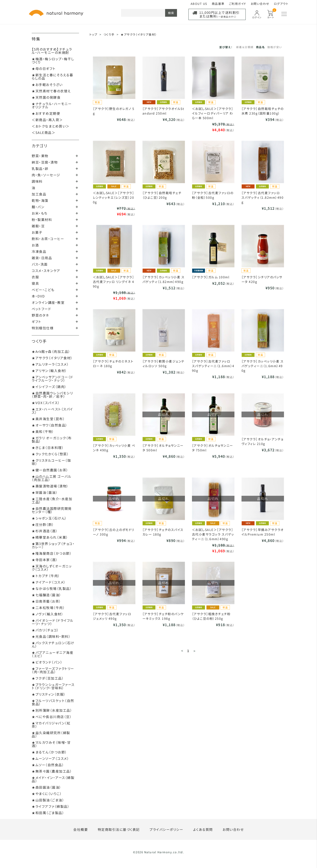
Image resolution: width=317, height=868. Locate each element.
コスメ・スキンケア (46, 271)
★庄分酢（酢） (43, 524)
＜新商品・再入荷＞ (47, 120)
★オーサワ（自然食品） (50, 425)
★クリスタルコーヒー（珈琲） (51, 462)
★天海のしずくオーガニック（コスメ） (52, 568)
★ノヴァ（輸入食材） (48, 614)
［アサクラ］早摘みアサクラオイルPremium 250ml (263, 532)
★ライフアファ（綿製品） (51, 806)
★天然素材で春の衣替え (51, 91)
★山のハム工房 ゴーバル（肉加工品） (52, 478)
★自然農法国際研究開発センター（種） (52, 510)
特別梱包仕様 (43, 328)
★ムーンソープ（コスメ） (50, 758)
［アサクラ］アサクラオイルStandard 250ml (163, 111)
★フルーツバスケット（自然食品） (53, 702)
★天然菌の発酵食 (46, 97)
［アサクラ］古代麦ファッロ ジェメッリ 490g (112, 616)
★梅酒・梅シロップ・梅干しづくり (53, 60)
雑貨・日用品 (42, 258)
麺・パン (38, 207)
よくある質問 (203, 829)
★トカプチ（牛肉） (46, 576)
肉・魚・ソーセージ (46, 175)
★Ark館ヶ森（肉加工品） (51, 351)
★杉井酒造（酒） (45, 531)
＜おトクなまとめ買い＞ (51, 126)
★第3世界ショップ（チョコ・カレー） (53, 545)
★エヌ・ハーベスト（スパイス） (52, 411)
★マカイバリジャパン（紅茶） (51, 725)
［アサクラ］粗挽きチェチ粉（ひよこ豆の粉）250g (211, 616)
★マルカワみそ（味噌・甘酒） (51, 744)
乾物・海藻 (40, 200)
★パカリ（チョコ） (45, 630)
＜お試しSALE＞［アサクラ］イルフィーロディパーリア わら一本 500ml (213, 113)
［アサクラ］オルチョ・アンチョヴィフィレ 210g (263, 441)
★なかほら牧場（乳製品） (52, 588)
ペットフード (41, 309)
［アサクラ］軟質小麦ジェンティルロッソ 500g (164, 364)
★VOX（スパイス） (46, 403)
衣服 (35, 277)
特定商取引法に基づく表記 (119, 829)
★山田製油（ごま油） (48, 800)
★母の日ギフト (44, 68)
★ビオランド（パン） (47, 662)
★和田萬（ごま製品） (48, 813)
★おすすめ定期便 (46, 113)
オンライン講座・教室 (48, 302)
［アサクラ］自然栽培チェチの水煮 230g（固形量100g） (263, 111)
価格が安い (275, 47)
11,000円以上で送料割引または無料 (219, 14)
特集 (36, 39)
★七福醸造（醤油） (47, 595)
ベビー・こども (43, 290)
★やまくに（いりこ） (47, 794)
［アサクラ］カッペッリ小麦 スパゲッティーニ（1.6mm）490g (263, 366)
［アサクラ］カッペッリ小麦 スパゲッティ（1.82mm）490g (164, 279)
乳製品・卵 (40, 169)
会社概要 (81, 829)
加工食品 (39, 194)
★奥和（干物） (43, 431)
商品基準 (218, 4)
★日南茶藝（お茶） (46, 601)
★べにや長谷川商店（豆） (52, 717)
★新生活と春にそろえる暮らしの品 (52, 77)
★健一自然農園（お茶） (50, 470)
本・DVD (38, 296)
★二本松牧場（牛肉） (48, 608)
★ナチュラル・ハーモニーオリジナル (52, 105)
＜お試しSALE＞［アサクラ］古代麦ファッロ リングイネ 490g (114, 282)
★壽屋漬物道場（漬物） (50, 486)
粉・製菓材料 (42, 220)
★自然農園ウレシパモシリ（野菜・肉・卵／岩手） (52, 395)
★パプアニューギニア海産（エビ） (53, 654)
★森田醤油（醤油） (47, 787)
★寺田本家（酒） (45, 560)
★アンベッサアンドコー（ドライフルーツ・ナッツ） (53, 379)
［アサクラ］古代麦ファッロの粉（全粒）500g (213, 195)
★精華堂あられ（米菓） (50, 537)
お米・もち (40, 213)
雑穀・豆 (38, 226)
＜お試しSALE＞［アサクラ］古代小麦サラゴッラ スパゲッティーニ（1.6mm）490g (213, 534)
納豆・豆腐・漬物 (45, 162)
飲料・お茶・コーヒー (48, 239)
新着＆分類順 (245, 47)
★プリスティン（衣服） (49, 694)
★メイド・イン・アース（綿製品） (53, 779)
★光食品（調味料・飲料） (51, 636)
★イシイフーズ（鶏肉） (49, 387)
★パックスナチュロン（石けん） (53, 644)
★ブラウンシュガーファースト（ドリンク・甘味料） (53, 686)
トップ (93, 34)
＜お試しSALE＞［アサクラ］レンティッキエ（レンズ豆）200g (114, 197)
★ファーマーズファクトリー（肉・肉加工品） (53, 670)
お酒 (35, 245)
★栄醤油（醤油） (45, 492)
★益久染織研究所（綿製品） (51, 734)
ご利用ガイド (238, 4)
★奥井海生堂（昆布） (48, 419)
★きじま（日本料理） (48, 448)
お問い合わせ (260, 4)
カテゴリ (40, 146)
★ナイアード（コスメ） (49, 582)
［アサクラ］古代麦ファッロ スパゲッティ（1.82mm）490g (263, 197)
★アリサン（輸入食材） (49, 371)
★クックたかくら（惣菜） (50, 454)
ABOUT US (199, 4)
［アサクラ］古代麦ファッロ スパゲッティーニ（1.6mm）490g (213, 366)
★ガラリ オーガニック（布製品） (52, 439)
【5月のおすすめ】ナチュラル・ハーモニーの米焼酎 (52, 51)
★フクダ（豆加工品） (48, 678)
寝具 (35, 283)
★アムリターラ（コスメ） (50, 364)
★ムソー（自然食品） (48, 765)
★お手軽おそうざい (47, 85)
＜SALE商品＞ (43, 132)
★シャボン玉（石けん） (49, 518)
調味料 (37, 181)
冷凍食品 (39, 251)
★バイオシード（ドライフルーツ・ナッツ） (53, 622)
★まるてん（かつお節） (49, 752)
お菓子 (37, 232)
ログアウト (281, 4)
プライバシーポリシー (166, 829)
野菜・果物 (40, 156)
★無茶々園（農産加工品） (52, 771)
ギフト (37, 322)
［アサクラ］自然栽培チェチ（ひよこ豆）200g (162, 195)
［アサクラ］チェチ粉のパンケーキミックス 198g (163, 616)
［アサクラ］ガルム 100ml (211, 277)
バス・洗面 (40, 264)
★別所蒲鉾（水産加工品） (52, 710)
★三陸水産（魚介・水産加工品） (52, 500)
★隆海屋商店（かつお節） (52, 553)
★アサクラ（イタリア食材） (52, 358)
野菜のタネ (40, 315)
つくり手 (39, 341)
